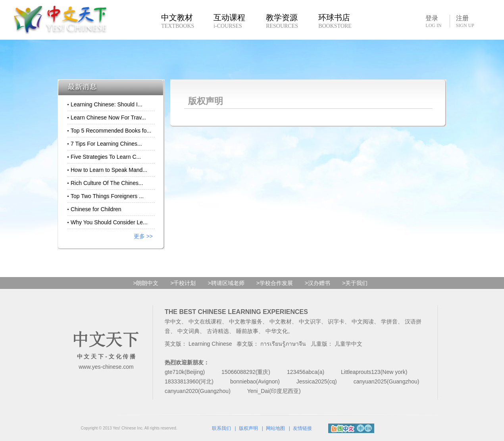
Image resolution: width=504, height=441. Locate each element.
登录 (433, 21)
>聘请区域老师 (226, 283)
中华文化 (277, 331)
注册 (465, 21)
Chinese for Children (96, 209)
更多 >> (143, 236)
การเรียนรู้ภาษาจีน (283, 344)
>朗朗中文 (146, 283)
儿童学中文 (348, 344)
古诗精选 (218, 331)
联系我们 (221, 428)
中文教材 (281, 322)
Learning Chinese (210, 344)
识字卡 (336, 322)
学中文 (173, 322)
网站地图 (275, 428)
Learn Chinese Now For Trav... (108, 117)
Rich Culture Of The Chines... (107, 183)
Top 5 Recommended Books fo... (111, 131)
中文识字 (310, 322)
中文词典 (189, 331)
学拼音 (389, 322)
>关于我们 (355, 283)
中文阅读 (363, 322)
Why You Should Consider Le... (109, 222)
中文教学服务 (246, 322)
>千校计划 (183, 283)
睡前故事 (247, 331)
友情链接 (302, 428)
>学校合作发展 (275, 283)
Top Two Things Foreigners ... (107, 196)
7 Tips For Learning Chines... (106, 144)
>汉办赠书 (317, 283)
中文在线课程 (205, 322)
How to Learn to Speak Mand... (109, 170)
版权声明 (248, 428)
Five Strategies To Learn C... (106, 157)
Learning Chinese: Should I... (107, 104)
